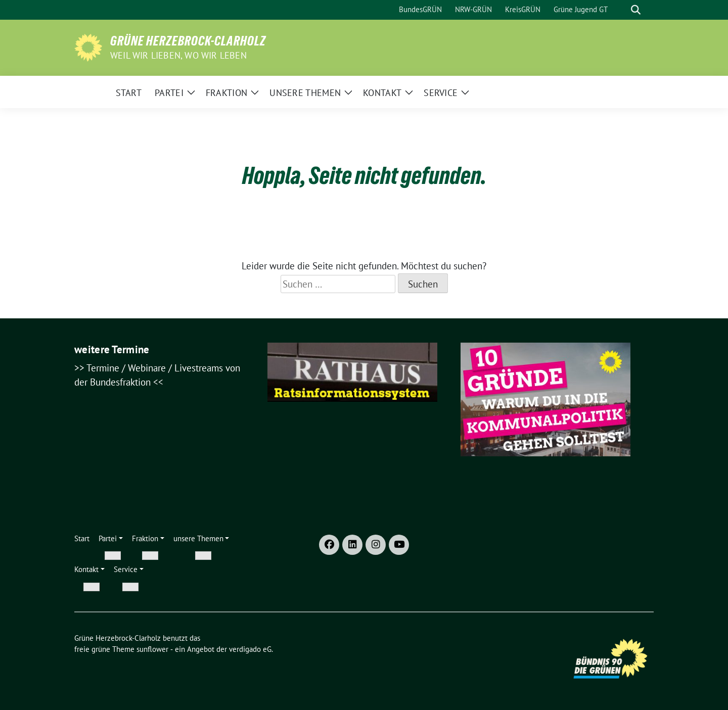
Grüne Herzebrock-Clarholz (188, 41)
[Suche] (621, 10)
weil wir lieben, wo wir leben (178, 55)
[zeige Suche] (636, 10)
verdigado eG (250, 649)
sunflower (152, 649)
